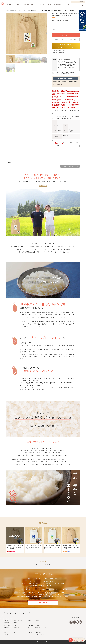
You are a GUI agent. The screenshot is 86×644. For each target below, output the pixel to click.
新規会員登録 (82, 2)
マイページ (38, 620)
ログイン (75, 2)
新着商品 (16, 618)
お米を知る (16, 632)
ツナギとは (66, 4)
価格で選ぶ (6, 635)
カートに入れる (66, 35)
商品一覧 (33, 4)
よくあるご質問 (29, 630)
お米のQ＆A (16, 635)
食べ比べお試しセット (18, 620)
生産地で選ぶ (7, 625)
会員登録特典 (28, 620)
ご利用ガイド (28, 628)
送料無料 (16, 623)
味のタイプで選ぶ (8, 630)
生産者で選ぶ (7, 623)
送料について (28, 623)
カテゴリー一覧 (29, 632)
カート (37, 623)
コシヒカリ (29, 11)
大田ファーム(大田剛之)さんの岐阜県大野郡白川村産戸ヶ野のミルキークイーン (52, 547)
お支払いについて (29, 625)
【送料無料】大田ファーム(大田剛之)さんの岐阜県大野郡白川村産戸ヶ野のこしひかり (71, 547)
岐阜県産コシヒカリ (36, 11)
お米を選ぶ (19, 4)
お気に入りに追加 (73, 39)
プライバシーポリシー (40, 630)
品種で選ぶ (6, 628)
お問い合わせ (38, 632)
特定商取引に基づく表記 (41, 628)
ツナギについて (43, 603)
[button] (9, 33)
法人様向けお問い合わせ (41, 635)
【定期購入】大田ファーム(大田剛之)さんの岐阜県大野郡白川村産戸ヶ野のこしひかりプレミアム (15, 547)
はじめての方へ (29, 618)
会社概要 (37, 625)
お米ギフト (27, 4)
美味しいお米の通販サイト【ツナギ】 (14, 11)
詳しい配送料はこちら (58, 85)
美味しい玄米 (17, 625)
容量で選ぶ (6, 632)
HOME (5, 618)
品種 (24, 11)
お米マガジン (28, 635)
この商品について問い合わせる (59, 39)
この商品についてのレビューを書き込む (70, 166)
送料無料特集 (41, 4)
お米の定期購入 (58, 4)
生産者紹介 (49, 4)
